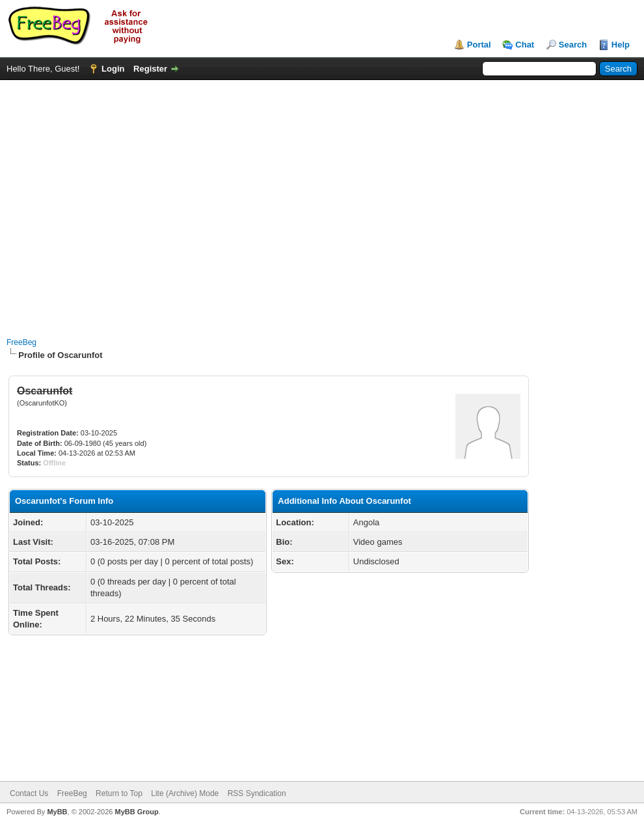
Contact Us (29, 793)
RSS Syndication (257, 793)
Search (573, 45)
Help (621, 45)
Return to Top (119, 793)
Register (150, 69)
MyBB (57, 812)
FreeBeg (21, 342)
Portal (479, 45)
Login (113, 69)
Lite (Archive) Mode (185, 793)
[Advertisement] (122, 202)
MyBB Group (136, 812)
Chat (525, 45)
